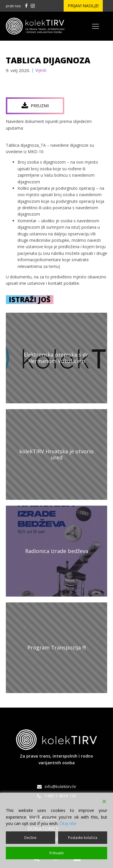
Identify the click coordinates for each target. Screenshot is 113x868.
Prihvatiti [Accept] (56, 853)
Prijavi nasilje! (83, 6)
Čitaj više (68, 823)
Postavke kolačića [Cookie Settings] (83, 838)
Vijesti (41, 70)
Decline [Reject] (30, 838)
